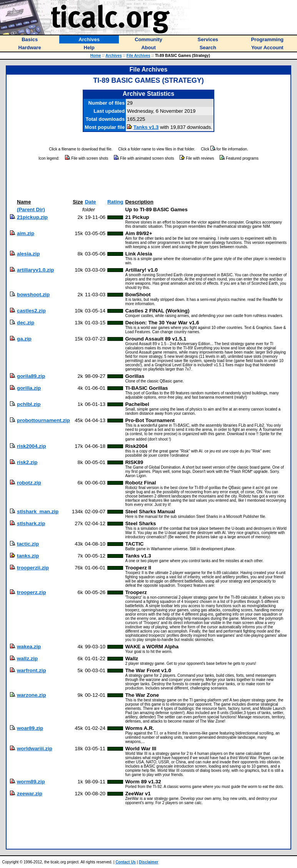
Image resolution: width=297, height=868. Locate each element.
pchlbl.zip (29, 404)
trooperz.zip (32, 592)
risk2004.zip (32, 446)
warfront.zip (32, 670)
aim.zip (26, 233)
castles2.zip (31, 311)
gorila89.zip (31, 376)
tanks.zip (28, 556)
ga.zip (24, 339)
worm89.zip (31, 782)
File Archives (138, 56)
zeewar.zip (30, 794)
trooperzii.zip (33, 568)
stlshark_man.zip (38, 512)
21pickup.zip (32, 217)
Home (96, 56)
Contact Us (126, 862)
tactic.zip (28, 544)
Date (91, 202)
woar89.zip (30, 728)
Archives (113, 56)
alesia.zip (28, 254)
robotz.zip (29, 483)
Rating (115, 202)
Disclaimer (149, 862)
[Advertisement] (148, 180)
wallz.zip (27, 659)
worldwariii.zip (35, 749)
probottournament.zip (43, 420)
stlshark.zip (31, 523)
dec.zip (26, 323)
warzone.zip (32, 695)
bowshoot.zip (33, 295)
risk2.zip (27, 462)
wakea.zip (29, 647)
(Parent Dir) (31, 209)
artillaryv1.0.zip (35, 270)
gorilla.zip (29, 388)
